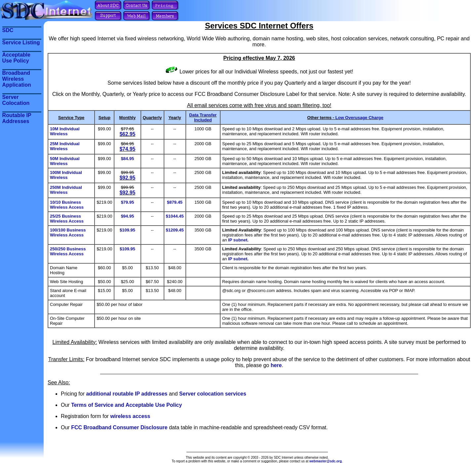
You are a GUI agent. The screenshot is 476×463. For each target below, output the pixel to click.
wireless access (130, 416)
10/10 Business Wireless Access (67, 205)
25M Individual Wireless (65, 146)
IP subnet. (238, 240)
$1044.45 (175, 216)
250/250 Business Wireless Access (68, 251)
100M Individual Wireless (66, 175)
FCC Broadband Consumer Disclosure (119, 427)
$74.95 (128, 149)
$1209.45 (175, 230)
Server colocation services (213, 394)
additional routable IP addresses (127, 394)
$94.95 (128, 216)
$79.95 (128, 202)
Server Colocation (16, 100)
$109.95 (127, 230)
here (276, 365)
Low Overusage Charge (359, 118)
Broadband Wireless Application (17, 79)
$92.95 (128, 178)
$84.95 (128, 159)
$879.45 (175, 202)
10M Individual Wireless (65, 131)
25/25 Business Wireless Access (67, 219)
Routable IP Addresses (17, 118)
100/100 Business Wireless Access (68, 232)
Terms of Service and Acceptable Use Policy (126, 405)
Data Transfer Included (203, 117)
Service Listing (21, 42)
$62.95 (128, 134)
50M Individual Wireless (65, 161)
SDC (8, 30)
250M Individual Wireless (66, 190)
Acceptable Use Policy (16, 58)
